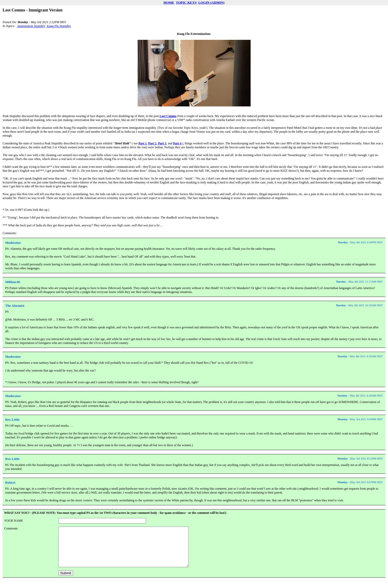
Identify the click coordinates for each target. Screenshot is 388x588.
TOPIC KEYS (186, 2)
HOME (169, 2)
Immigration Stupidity (31, 26)
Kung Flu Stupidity (59, 26)
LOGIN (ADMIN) (211, 2)
